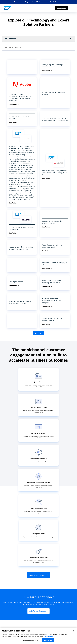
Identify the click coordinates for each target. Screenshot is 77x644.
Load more (39, 333)
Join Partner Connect (37, 611)
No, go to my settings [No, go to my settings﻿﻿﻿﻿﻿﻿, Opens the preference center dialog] (31, 640)
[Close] (74, 631)
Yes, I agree (48, 640)
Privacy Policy (48, 636)
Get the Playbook (55, 2)
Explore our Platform (39, 575)
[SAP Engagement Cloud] (7, 8)
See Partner (46, 71)
